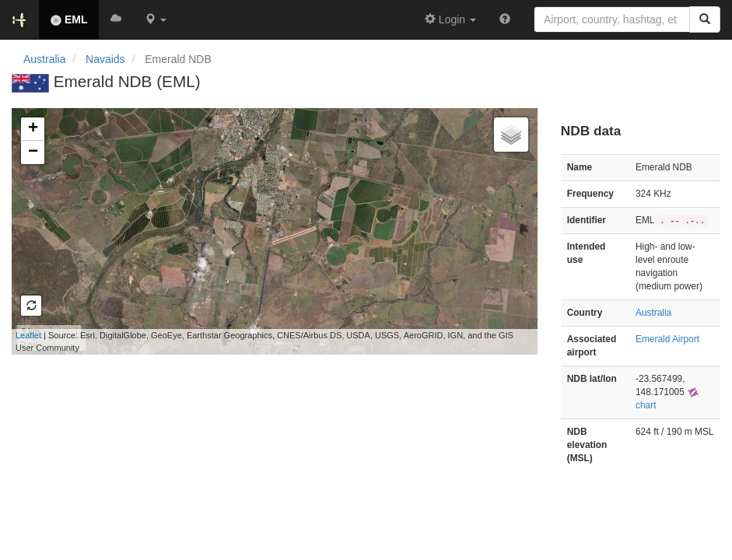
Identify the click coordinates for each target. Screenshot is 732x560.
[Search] (705, 19)
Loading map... (263, 231)
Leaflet (28, 335)
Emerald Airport (667, 339)
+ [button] (33, 129)
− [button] (33, 152)
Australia (44, 59)
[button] (156, 19)
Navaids (105, 59)
